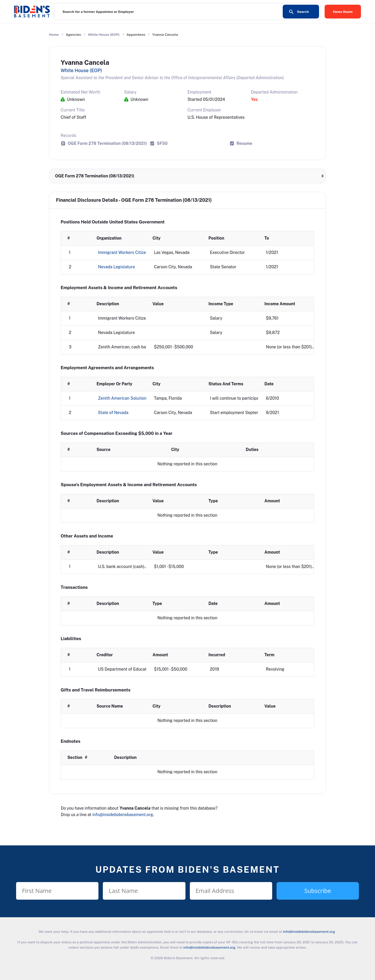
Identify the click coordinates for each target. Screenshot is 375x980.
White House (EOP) (104, 35)
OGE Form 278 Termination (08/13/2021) (107, 143)
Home (54, 35)
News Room (343, 12)
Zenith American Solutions (123, 398)
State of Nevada (113, 413)
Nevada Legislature (117, 267)
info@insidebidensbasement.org (123, 815)
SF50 (162, 143)
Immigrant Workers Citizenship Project (135, 252)
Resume (244, 143)
